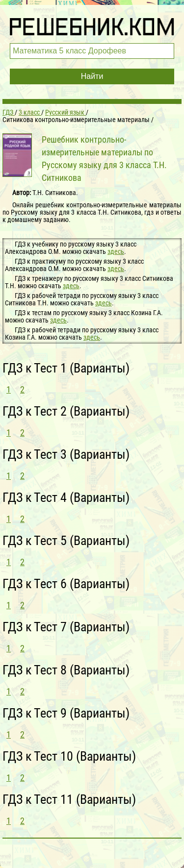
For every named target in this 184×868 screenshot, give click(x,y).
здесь (116, 251)
